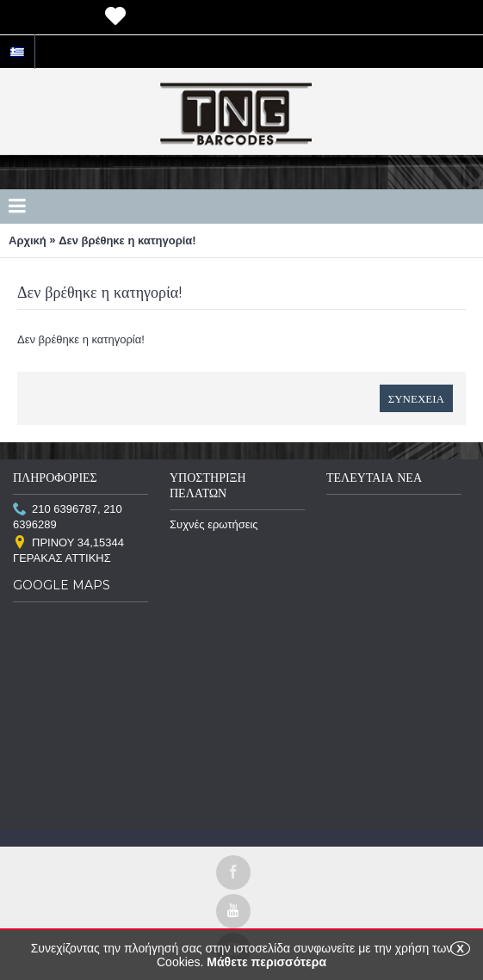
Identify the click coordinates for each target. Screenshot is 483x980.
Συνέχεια (416, 398)
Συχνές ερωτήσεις (214, 524)
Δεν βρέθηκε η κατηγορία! (127, 240)
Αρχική (28, 240)
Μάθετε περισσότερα (266, 962)
